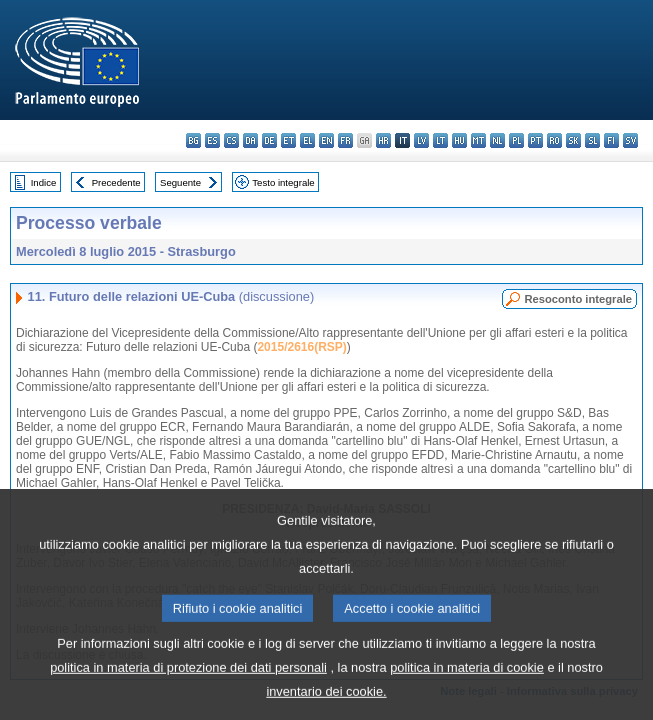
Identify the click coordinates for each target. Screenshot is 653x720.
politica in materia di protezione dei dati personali (188, 693)
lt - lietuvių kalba (440, 140)
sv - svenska (630, 140)
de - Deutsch (269, 140)
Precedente (116, 182)
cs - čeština (231, 140)
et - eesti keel (288, 140)
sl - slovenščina (592, 140)
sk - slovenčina (573, 140)
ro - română (554, 140)
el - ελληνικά (307, 140)
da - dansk (250, 140)
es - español (212, 140)
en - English (326, 140)
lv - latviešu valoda (421, 140)
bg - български (193, 140)
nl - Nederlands (497, 140)
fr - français (345, 140)
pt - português (535, 140)
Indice (44, 182)
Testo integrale (283, 182)
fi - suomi (611, 140)
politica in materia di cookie (467, 693)
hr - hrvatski (383, 140)
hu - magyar (459, 140)
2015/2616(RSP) (301, 347)
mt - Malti (478, 140)
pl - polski (516, 140)
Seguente (180, 182)
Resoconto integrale (578, 299)
